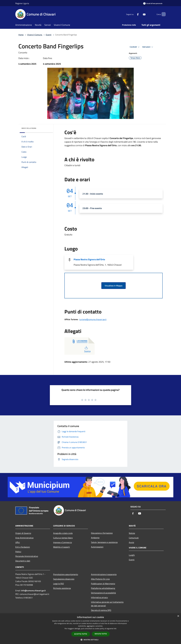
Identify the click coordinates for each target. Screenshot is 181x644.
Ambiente (95, 538)
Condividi (135, 47)
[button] (90, 640)
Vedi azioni (148, 47)
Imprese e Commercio (63, 542)
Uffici (18, 542)
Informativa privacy (99, 597)
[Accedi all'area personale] (153, 3)
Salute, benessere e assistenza (104, 542)
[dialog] (90, 629)
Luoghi (132, 555)
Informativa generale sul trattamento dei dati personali (107, 604)
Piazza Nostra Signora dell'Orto (89, 259)
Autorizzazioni (97, 547)
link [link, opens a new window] (115, 629)
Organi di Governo (23, 533)
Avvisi (131, 542)
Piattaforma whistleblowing (103, 588)
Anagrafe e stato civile (63, 533)
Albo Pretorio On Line (100, 579)
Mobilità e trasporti (61, 547)
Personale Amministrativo (27, 556)
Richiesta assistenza (62, 588)
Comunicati (134, 538)
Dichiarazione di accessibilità (103, 593)
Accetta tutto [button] (81, 634)
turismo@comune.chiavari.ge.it (93, 319)
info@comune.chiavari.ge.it (33, 590)
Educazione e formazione (102, 533)
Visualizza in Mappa (114, 286)
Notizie (132, 533)
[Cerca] (163, 14)
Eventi (49, 35)
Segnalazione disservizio (64, 579)
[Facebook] (133, 14)
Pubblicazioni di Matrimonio (103, 584)
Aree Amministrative (24, 538)
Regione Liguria (22, 3)
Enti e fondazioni (23, 547)
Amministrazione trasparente (104, 574)
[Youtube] (140, 14)
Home (21, 35)
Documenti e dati (23, 561)
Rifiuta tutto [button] (101, 634)
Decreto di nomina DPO (101, 610)
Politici (18, 552)
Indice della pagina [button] (29, 128)
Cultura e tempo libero (63, 538)
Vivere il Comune (35, 35)
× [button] (178, 616)
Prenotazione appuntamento (66, 574)
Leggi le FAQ (59, 584)
